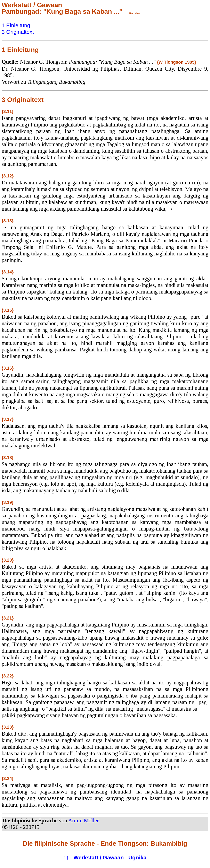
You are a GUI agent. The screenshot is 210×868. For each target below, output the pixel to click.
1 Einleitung (16, 25)
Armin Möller (83, 821)
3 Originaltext (18, 32)
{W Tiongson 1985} (177, 62)
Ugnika (138, 858)
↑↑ (66, 858)
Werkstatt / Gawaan (99, 858)
